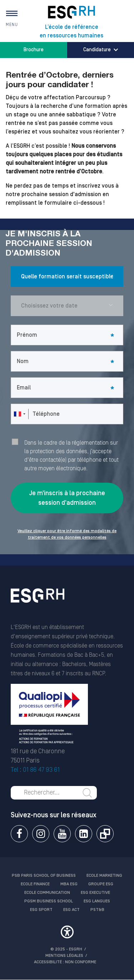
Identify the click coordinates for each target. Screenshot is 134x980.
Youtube (62, 834)
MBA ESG (69, 884)
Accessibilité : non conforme (65, 962)
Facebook (19, 834)
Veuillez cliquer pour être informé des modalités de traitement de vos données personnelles (67, 534)
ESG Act (71, 910)
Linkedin (84, 834)
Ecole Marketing (104, 876)
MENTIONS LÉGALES (64, 956)
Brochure (34, 50)
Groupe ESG (101, 884)
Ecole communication (47, 893)
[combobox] (19, 414)
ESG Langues (97, 901)
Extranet (105, 834)
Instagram (41, 834)
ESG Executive (95, 893)
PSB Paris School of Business (44, 876)
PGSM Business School (49, 901)
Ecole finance (35, 884)
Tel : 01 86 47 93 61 (35, 770)
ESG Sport (41, 910)
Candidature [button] (101, 50)
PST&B (97, 910)
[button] (67, 933)
